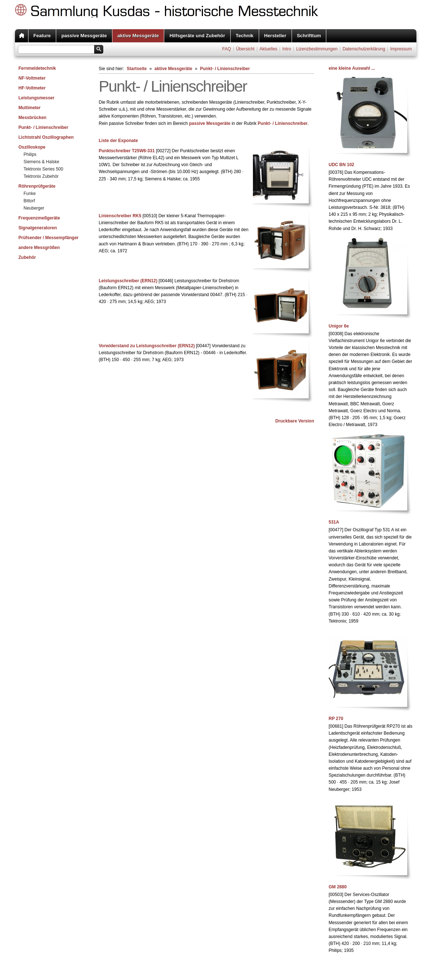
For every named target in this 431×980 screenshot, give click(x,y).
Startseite (137, 69)
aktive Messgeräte (138, 36)
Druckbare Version (295, 421)
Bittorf (29, 201)
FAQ (227, 49)
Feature (42, 36)
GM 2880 (338, 887)
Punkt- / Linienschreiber (44, 127)
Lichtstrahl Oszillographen (46, 137)
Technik (245, 36)
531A (334, 522)
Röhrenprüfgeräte (37, 186)
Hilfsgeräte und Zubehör (197, 36)
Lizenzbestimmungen (317, 49)
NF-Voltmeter (32, 78)
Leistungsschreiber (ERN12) (128, 281)
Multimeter (30, 108)
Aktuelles (268, 49)
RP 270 (336, 719)
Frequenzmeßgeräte (39, 218)
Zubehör (27, 257)
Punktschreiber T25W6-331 (127, 151)
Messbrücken (33, 118)
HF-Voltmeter (32, 88)
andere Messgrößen (39, 248)
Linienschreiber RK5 (120, 216)
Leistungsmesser (37, 98)
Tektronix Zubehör (41, 176)
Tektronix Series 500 (44, 169)
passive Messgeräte (84, 36)
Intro (287, 49)
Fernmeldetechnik (37, 68)
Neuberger (34, 208)
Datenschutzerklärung (364, 49)
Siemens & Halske (42, 162)
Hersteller (275, 36)
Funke (30, 194)
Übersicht (245, 49)
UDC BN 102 (342, 165)
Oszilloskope (32, 147)
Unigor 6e (339, 326)
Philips (30, 154)
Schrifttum (309, 36)
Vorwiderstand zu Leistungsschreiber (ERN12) (147, 346)
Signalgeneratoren (38, 228)
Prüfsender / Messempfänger (49, 238)
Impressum (401, 49)
